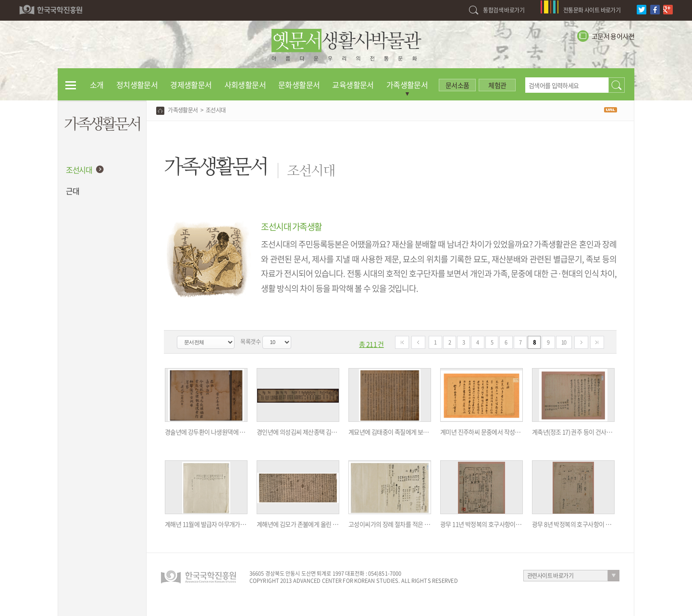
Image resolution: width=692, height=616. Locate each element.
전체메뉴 (71, 85)
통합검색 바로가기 (504, 10)
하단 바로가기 (0, 0)
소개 (97, 85)
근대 (72, 191)
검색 (617, 85)
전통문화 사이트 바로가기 (592, 10)
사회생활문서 (245, 85)
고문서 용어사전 (613, 36)
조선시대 (79, 170)
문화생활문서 (299, 85)
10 (564, 342)
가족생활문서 (407, 85)
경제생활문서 (191, 85)
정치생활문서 (137, 85)
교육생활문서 (353, 85)
